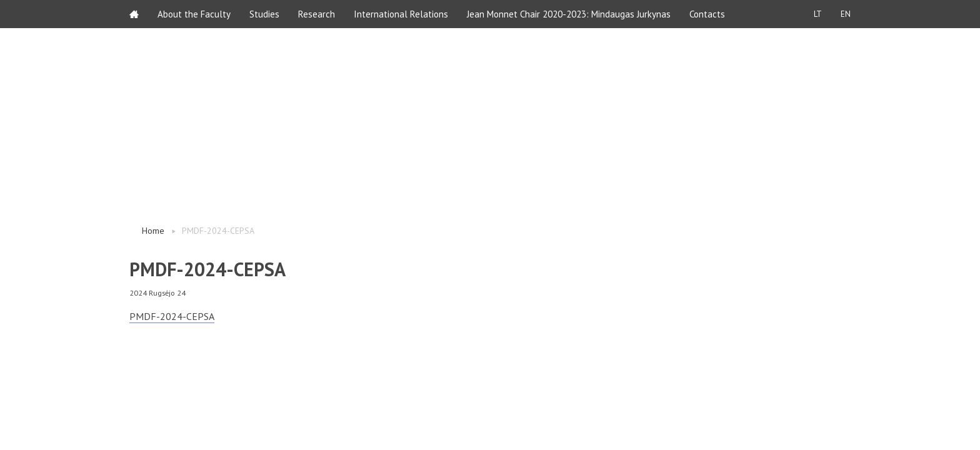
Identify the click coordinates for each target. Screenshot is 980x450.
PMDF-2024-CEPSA (172, 316)
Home (153, 231)
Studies (264, 14)
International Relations (401, 14)
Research (317, 14)
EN (846, 14)
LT (818, 14)
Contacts (707, 14)
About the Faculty (194, 14)
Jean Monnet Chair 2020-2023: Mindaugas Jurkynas (569, 14)
